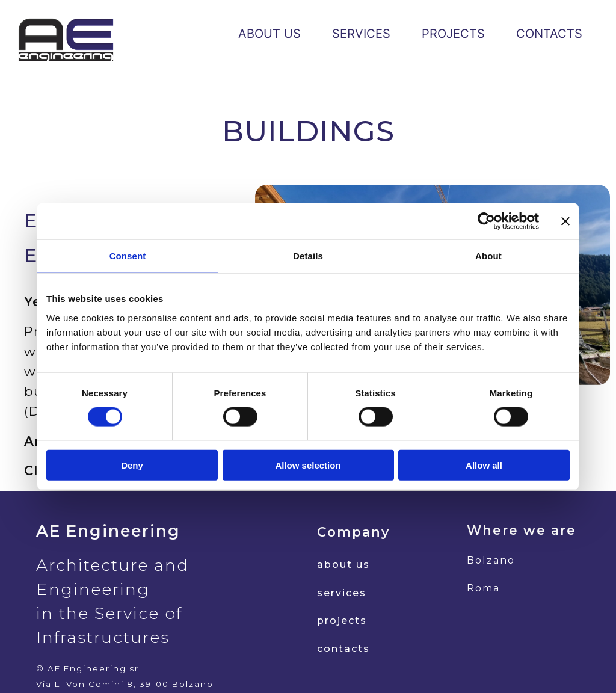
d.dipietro (480, 665)
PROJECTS (453, 34)
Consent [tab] (128, 256)
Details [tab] (308, 256)
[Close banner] (565, 221)
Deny (132, 465)
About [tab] (488, 256)
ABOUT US (269, 34)
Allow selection (308, 465)
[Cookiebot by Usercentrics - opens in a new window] (486, 221)
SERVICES (361, 34)
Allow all (484, 465)
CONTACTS (549, 34)
